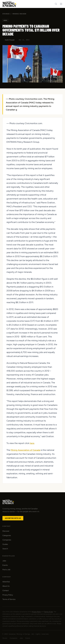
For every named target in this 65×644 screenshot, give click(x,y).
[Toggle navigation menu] (61, 4)
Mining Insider (19, 14)
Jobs (4, 561)
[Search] (56, 4)
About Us (6, 586)
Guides (5, 544)
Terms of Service (9, 599)
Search (5, 549)
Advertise (6, 582)
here (32, 443)
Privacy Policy (8, 595)
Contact (6, 591)
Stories (6, 14)
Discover (6, 531)
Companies (7, 540)
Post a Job (6, 570)
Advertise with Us (13, 518)
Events (5, 565)
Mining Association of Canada (25, 450)
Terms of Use (49, 612)
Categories (7, 535)
